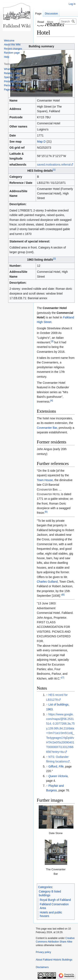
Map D (41, 142)
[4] (52, 400)
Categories (45, 887)
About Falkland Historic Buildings (54, 960)
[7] (63, 677)
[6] (63, 594)
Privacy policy (43, 952)
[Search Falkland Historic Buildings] (68, 21)
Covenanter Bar (47, 428)
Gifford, (56, 766)
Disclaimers (42, 967)
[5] (46, 512)
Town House (45, 480)
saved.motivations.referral (54, 165)
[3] (52, 341)
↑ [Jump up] (47, 695)
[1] (54, 169)
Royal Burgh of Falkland (55, 900)
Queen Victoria (58, 776)
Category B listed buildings (50, 893)
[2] (54, 259)
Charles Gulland (47, 582)
